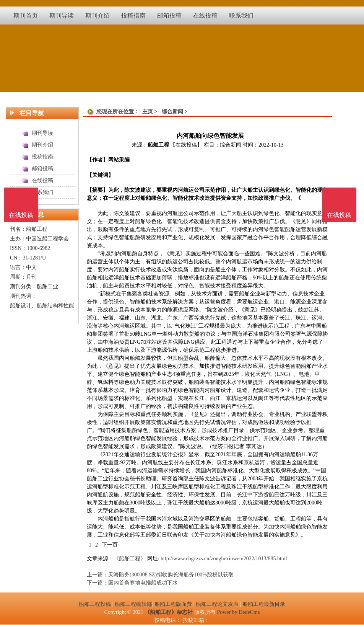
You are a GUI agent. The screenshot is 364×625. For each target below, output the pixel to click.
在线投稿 (339, 215)
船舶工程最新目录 (264, 604)
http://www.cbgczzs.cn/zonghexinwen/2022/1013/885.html (224, 559)
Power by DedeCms (238, 612)
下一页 (110, 545)
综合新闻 (172, 112)
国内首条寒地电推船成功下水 (143, 583)
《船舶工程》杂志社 (169, 612)
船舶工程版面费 (173, 604)
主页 (148, 112)
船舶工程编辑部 (133, 604)
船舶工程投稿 (95, 604)
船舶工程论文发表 (217, 604)
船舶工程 (158, 145)
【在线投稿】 (186, 145)
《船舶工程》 (130, 559)
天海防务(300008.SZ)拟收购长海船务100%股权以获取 (171, 575)
